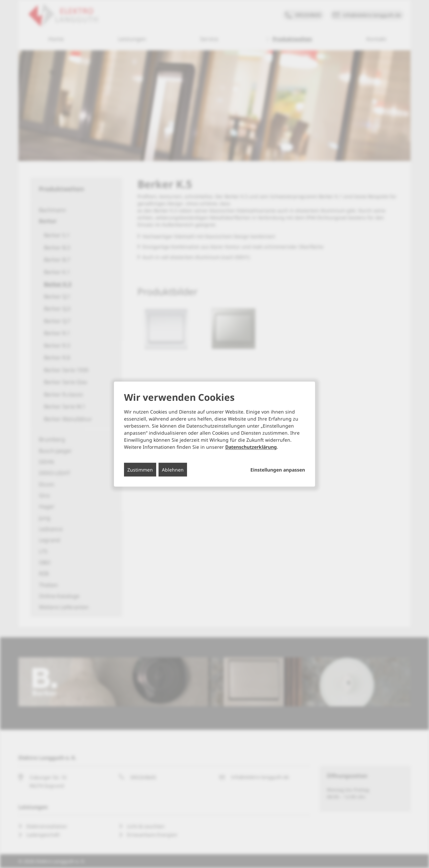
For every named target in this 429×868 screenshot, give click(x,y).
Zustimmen (140, 469)
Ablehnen (173, 469)
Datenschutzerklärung (251, 447)
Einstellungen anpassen (278, 470)
